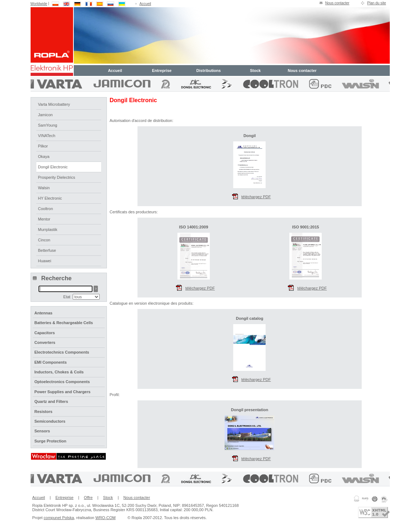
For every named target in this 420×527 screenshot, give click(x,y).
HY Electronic (50, 198)
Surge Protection (51, 441)
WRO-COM (105, 518)
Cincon (44, 240)
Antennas (44, 313)
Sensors (42, 431)
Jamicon (46, 115)
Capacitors (45, 333)
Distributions (209, 71)
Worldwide (39, 4)
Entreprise (162, 71)
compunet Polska (59, 518)
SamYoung (48, 125)
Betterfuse (47, 250)
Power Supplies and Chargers (63, 392)
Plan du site (376, 3)
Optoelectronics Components (62, 382)
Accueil (145, 4)
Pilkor (43, 146)
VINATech (47, 136)
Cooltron (46, 209)
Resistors (44, 412)
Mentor (44, 219)
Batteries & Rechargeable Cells (64, 323)
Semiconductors (50, 421)
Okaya (44, 156)
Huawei (45, 261)
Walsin (44, 188)
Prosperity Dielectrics (57, 177)
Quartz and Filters (51, 401)
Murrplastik (48, 230)
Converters (45, 342)
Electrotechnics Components (62, 352)
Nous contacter (337, 3)
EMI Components (51, 362)
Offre (88, 498)
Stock (256, 71)
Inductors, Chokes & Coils (59, 372)
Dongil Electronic (53, 167)
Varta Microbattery (54, 104)
